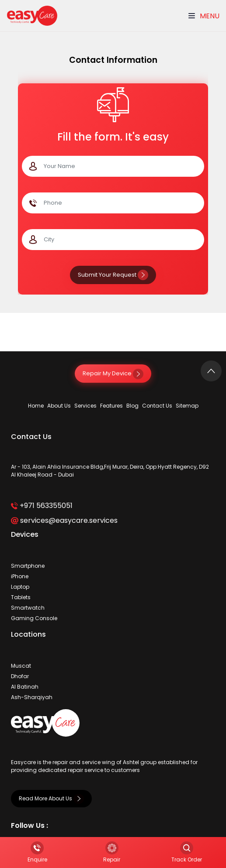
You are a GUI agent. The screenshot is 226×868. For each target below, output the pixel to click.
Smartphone (28, 566)
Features (111, 406)
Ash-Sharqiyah (32, 697)
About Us (59, 406)
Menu (204, 16)
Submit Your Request (113, 275)
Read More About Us (51, 798)
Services (85, 406)
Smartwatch (28, 608)
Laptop (20, 587)
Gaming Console (34, 618)
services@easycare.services (64, 520)
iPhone (20, 576)
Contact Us (157, 406)
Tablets (21, 597)
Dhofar (20, 676)
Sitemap (187, 406)
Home (36, 406)
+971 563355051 (42, 506)
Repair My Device (113, 373)
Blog (132, 406)
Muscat (21, 666)
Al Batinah (25, 687)
